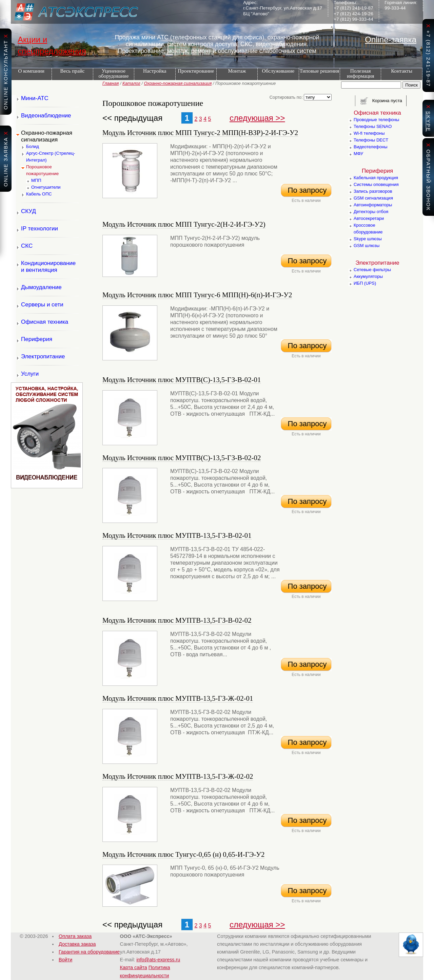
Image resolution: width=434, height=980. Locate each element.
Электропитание (43, 356)
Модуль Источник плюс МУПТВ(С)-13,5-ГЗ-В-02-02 (182, 458)
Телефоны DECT (371, 140)
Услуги (30, 374)
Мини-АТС (35, 98)
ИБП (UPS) (365, 283)
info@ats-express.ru (158, 960)
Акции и (32, 40)
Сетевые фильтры (372, 270)
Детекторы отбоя (371, 212)
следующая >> (257, 118)
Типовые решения (319, 71)
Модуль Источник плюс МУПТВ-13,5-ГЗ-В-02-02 (177, 620)
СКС (27, 246)
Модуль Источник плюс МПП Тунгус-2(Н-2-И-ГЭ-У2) (184, 224)
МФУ (358, 154)
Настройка (155, 71)
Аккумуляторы (368, 276)
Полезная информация (361, 73)
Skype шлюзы (368, 239)
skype (428, 121)
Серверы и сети (42, 305)
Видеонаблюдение (46, 116)
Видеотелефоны (371, 147)
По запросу (306, 190)
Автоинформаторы (373, 205)
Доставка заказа (77, 944)
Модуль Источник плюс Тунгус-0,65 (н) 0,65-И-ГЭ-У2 (183, 854)
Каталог (131, 83)
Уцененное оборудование (113, 73)
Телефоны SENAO (373, 126)
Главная (111, 83)
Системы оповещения (376, 184)
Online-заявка (391, 40)
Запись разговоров (373, 191)
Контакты (402, 71)
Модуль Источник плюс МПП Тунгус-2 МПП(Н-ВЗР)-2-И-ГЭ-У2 (200, 133)
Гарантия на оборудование (89, 952)
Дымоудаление (41, 287)
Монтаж (237, 71)
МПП (36, 180)
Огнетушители (46, 187)
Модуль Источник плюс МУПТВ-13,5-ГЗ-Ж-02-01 (178, 698)
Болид (33, 146)
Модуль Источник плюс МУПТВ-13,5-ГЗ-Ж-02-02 (178, 776)
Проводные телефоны (376, 120)
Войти (65, 960)
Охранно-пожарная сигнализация (178, 83)
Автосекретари (369, 218)
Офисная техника (45, 322)
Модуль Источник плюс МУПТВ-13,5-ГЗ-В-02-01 (177, 535)
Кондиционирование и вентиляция (48, 267)
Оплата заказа (75, 936)
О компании (31, 71)
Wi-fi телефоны (369, 133)
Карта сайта (134, 967)
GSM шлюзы (367, 246)
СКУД (28, 211)
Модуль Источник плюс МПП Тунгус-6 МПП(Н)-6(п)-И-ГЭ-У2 (197, 295)
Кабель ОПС (39, 194)
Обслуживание (278, 71)
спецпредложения (52, 51)
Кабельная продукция (376, 178)
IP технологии (40, 229)
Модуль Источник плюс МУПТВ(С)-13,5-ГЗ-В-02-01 (182, 380)
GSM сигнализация (373, 198)
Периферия (37, 339)
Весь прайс (73, 71)
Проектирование (196, 71)
